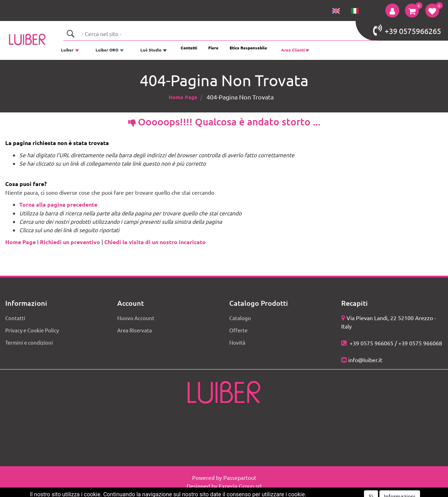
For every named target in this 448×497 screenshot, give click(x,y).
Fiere (213, 48)
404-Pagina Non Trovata (240, 97)
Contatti (189, 48)
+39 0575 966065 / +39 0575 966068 (395, 343)
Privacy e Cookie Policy (32, 330)
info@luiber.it (365, 360)
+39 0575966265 (407, 30)
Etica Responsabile (248, 48)
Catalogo (240, 318)
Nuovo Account (136, 318)
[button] (392, 11)
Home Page (183, 97)
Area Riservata (135, 330)
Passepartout (240, 477)
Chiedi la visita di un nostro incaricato (155, 242)
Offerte (238, 330)
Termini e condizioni (29, 342)
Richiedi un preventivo (70, 242)
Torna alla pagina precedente (58, 204)
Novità (237, 342)
